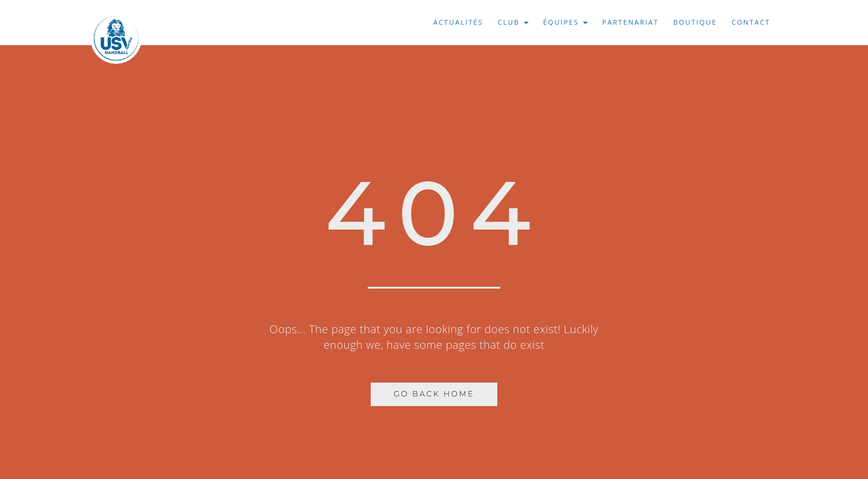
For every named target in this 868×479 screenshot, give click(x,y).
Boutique (695, 22)
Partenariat (631, 22)
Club (513, 22)
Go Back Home (434, 394)
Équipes (565, 22)
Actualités (458, 22)
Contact (751, 22)
